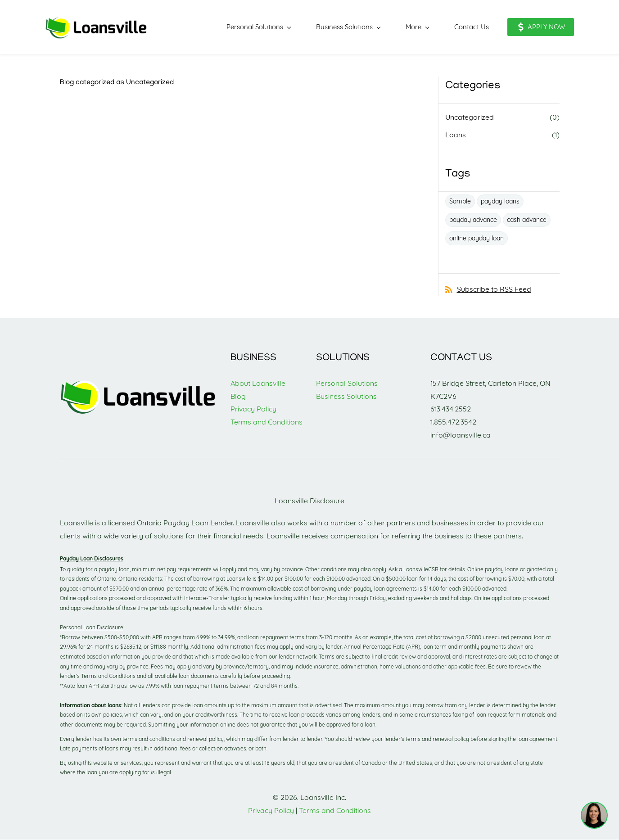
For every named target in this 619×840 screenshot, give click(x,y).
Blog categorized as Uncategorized (117, 83)
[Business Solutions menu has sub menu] (334, 27)
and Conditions (346, 811)
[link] (139, 383)
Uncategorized (470, 117)
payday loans (500, 202)
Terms (310, 811)
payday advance (473, 220)
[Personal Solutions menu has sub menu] (244, 27)
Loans (456, 135)
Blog (238, 397)
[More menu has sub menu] (403, 27)
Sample (460, 202)
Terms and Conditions (267, 422)
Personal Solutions (347, 384)
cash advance (527, 220)
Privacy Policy (253, 410)
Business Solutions (346, 397)
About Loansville (258, 384)
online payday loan (477, 239)
